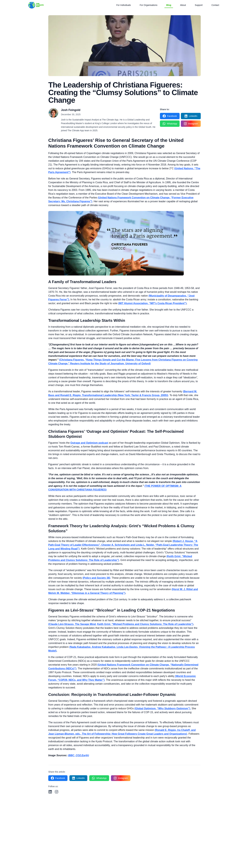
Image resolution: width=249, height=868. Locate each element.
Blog (169, 6)
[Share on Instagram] (191, 124)
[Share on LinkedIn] (191, 116)
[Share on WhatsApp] (170, 124)
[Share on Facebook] (170, 116)
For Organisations (149, 5)
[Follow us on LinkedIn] (50, 792)
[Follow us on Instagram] (57, 792)
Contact (215, 5)
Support (199, 5)
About (183, 5)
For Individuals (124, 5)
